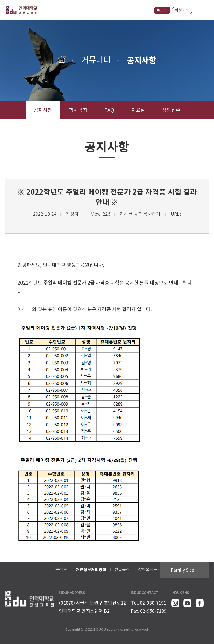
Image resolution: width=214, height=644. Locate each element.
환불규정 (122, 570)
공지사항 (43, 110)
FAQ (109, 110)
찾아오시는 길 (150, 570)
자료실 (138, 110)
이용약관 (60, 570)
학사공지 (78, 110)
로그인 (162, 10)
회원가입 (182, 10)
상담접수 (171, 110)
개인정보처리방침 (91, 570)
